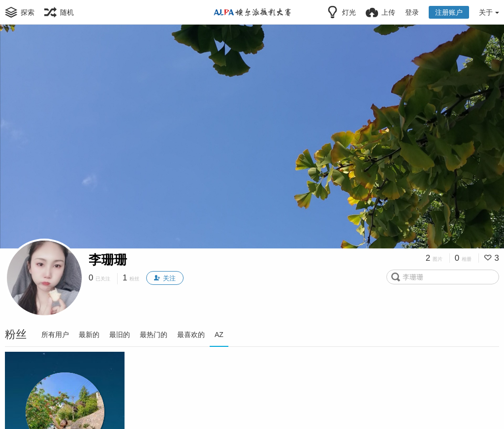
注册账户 (449, 12)
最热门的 (154, 335)
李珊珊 (108, 260)
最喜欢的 (191, 335)
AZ (219, 335)
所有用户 (55, 335)
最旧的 (120, 335)
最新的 (89, 335)
